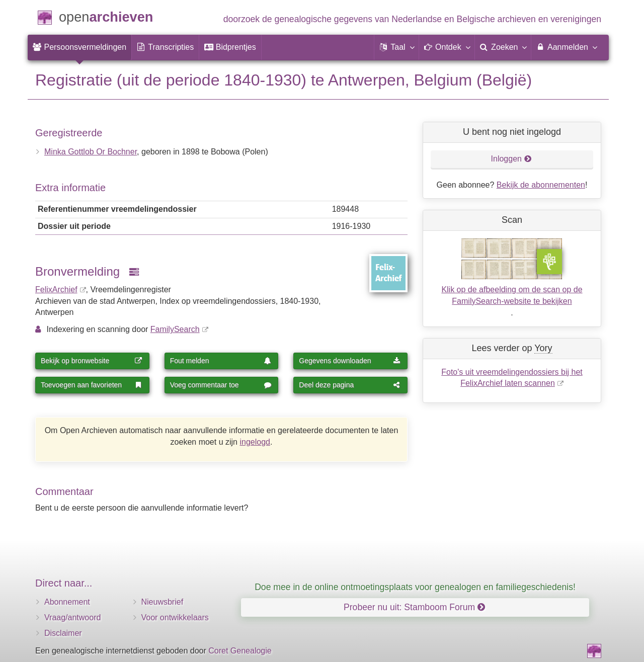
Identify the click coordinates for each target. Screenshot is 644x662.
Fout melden (221, 361)
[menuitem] (79, 47)
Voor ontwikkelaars (175, 617)
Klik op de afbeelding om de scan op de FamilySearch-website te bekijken (512, 295)
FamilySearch (175, 329)
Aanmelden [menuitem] (566, 47)
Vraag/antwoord (72, 617)
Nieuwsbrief (163, 602)
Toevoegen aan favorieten (92, 385)
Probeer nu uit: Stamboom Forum (414, 607)
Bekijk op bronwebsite (92, 361)
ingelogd (255, 442)
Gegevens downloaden (350, 361)
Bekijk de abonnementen (541, 185)
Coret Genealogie (240, 651)
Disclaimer (63, 633)
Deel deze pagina (350, 385)
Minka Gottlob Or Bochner (91, 152)
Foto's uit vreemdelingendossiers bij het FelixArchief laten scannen (512, 378)
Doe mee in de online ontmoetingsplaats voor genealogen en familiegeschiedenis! (415, 587)
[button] (396, 47)
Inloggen (511, 159)
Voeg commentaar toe (221, 385)
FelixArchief (56, 289)
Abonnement (67, 602)
